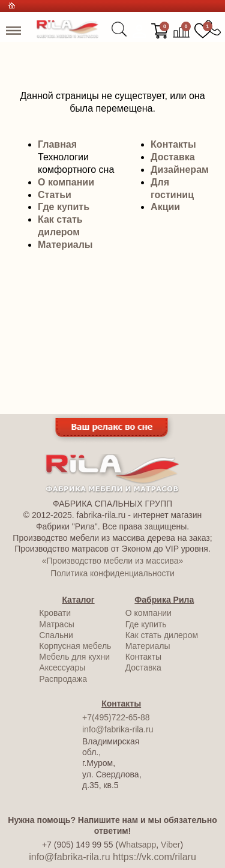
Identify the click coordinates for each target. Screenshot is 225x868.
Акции (165, 207)
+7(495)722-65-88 (116, 717)
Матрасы (56, 624)
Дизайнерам (180, 170)
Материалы (65, 245)
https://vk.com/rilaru (154, 857)
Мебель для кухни (74, 657)
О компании (66, 182)
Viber (170, 845)
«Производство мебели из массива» (112, 561)
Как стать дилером (162, 635)
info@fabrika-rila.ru (118, 729)
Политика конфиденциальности (112, 573)
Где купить (64, 207)
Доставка (173, 157)
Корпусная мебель (75, 646)
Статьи (55, 195)
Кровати (55, 613)
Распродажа (63, 679)
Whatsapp (137, 845)
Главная (57, 144)
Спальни (56, 635)
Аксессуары (62, 668)
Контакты (173, 144)
